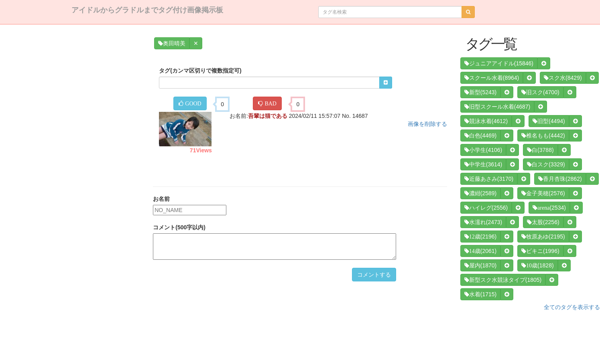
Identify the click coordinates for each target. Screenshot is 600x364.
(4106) (483, 150)
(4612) (486, 121)
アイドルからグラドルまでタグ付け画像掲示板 (147, 10)
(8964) (492, 78)
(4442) (543, 135)
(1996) (540, 251)
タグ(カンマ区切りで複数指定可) (200, 71)
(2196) (480, 237)
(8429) (563, 78)
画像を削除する (427, 124)
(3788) (540, 150)
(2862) (560, 179)
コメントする (374, 275)
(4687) (497, 107)
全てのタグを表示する (572, 307)
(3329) (546, 164)
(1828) (537, 265)
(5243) (480, 92)
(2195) (543, 237)
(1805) (503, 280)
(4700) (540, 92)
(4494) (549, 121)
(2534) (549, 208)
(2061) (480, 251)
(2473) (483, 222)
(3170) (489, 179)
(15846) (499, 63)
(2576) (543, 193)
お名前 (161, 199)
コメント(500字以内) (179, 227)
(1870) (480, 265)
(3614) (483, 164)
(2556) (486, 208)
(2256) (543, 222)
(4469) (480, 135)
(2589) (480, 193)
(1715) (480, 294)
